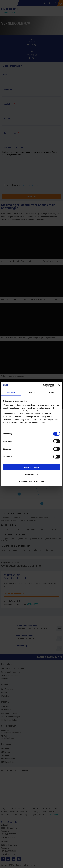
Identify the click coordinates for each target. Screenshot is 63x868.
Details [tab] (31, 392)
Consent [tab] (11, 392)
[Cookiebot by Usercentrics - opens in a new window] (43, 385)
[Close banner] (59, 385)
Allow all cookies (32, 467)
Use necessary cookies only (31, 481)
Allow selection (31, 474)
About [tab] (52, 392)
